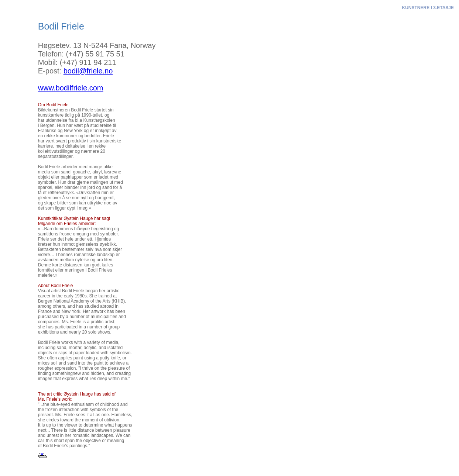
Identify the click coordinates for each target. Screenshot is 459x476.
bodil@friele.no (88, 71)
